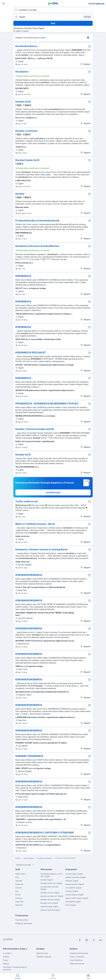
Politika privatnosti (77, 964)
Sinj (17, 891)
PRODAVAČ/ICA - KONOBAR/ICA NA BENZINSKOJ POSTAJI (47, 404)
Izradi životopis (53, 492)
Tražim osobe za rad (26, 501)
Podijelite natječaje (44, 957)
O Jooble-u (7, 953)
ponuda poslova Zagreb (75, 884)
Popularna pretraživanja (79, 953)
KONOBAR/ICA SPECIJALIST (31, 353)
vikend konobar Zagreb (49, 906)
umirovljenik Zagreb (73, 902)
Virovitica (19, 898)
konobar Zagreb (47, 880)
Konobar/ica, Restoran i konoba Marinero (37, 246)
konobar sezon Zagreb (49, 903)
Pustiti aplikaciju (96, 4)
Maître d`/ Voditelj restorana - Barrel (35, 524)
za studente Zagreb (73, 888)
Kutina (18, 895)
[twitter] (94, 940)
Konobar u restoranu (26, 131)
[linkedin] (101, 940)
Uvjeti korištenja (76, 960)
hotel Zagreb (71, 905)
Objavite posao (42, 953)
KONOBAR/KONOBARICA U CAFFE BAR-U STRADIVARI (45, 833)
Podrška (6, 957)
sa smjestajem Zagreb (74, 874)
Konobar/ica (22, 72)
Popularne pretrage (25, 865)
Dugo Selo (19, 902)
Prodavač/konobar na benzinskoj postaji (37, 221)
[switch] (89, 38)
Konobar (20, 194)
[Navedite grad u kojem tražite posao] (53, 17)
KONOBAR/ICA (23, 276)
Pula (17, 877)
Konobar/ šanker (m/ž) (27, 160)
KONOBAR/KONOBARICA (29, 575)
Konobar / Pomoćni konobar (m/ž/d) (35, 429)
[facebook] (80, 940)
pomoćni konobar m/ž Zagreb (52, 896)
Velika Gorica (20, 874)
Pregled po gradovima (24, 923)
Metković (19, 905)
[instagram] (87, 940)
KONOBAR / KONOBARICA (29, 756)
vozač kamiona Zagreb (74, 895)
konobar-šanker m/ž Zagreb (51, 883)
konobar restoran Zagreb (50, 900)
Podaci (6, 960)
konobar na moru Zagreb (50, 893)
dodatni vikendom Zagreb (76, 877)
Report (85, 64)
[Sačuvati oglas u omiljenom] (90, 46)
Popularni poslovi (22, 920)
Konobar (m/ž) (23, 102)
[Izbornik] (3, 3)
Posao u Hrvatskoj (77, 957)
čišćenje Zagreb (72, 881)
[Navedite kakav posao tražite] (53, 10)
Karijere (6, 964)
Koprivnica (19, 884)
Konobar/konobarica (26, 46)
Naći (53, 23)
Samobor (19, 881)
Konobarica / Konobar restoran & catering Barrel (41, 549)
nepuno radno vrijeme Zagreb (77, 898)
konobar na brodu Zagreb (50, 910)
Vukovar (19, 888)
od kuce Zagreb (72, 891)
